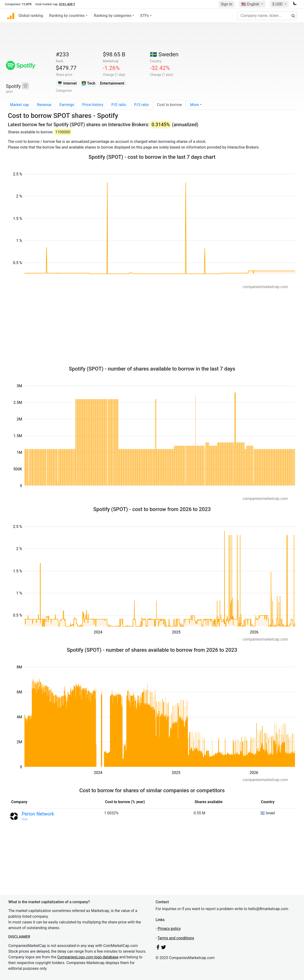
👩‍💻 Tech (88, 83)
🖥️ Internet (67, 83)
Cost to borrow (169, 105)
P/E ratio (119, 105)
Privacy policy (169, 929)
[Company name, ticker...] (267, 16)
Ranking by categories (113, 16)
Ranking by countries (67, 16)
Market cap (19, 105)
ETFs (145, 16)
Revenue (44, 105)
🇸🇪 (164, 54)
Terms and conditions (176, 938)
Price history (93, 105)
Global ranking (31, 16)
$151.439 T (67, 4)
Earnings (67, 105)
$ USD (278, 4)
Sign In (227, 4)
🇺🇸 (251, 4)
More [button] (194, 105)
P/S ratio (142, 105)
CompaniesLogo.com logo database (88, 957)
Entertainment (112, 83)
